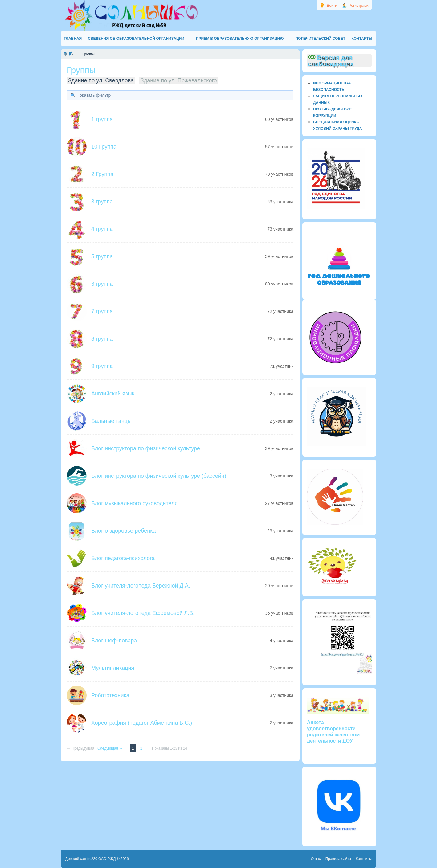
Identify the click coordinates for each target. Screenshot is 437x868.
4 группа (102, 229)
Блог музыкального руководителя (134, 503)
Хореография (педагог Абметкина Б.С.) (142, 723)
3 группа (102, 202)
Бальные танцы (111, 421)
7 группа (102, 311)
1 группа (102, 119)
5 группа (102, 256)
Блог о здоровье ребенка (123, 531)
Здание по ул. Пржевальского (179, 80)
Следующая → (111, 748)
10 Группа (104, 147)
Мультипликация (113, 668)
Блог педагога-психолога (123, 558)
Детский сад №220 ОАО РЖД (91, 859)
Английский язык (113, 394)
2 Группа (102, 174)
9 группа (102, 366)
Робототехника (110, 695)
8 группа (102, 339)
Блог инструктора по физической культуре (146, 448)
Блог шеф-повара (114, 641)
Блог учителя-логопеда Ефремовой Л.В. (143, 613)
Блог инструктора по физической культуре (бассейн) (159, 476)
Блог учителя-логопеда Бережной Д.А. (141, 586)
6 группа (102, 284)
